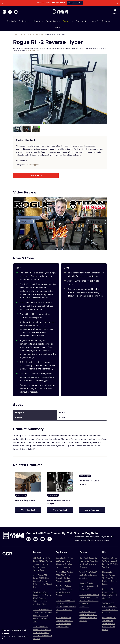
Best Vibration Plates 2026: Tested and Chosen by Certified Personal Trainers (64, 562)
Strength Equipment (27, 34)
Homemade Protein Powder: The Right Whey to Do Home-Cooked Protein (110, 578)
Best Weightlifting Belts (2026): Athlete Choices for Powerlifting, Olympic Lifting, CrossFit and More (66, 606)
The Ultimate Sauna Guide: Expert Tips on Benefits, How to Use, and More (88, 616)
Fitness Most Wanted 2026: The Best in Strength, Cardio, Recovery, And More (64, 576)
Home (15, 34)
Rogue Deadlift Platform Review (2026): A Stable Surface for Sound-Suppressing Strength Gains (42, 615)
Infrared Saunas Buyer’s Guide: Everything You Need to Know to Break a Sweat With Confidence (89, 600)
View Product (28, 510)
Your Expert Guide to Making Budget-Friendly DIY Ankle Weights (110, 562)
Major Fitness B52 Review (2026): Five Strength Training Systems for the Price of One (42, 581)
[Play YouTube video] (60, 224)
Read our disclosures (33, 50)
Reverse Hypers (41, 34)
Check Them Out (75, 3)
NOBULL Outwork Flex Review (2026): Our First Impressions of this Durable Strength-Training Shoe (42, 564)
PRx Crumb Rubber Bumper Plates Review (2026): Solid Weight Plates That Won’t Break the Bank (42, 632)
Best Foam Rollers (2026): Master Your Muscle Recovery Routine (64, 591)
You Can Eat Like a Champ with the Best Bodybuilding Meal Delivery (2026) (64, 622)
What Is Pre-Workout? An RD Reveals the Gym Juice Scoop (89, 575)
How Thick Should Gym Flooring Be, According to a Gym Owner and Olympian (89, 562)
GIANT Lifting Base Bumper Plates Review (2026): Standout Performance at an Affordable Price (42, 598)
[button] (2, 3)
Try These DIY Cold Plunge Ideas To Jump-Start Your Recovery (110, 608)
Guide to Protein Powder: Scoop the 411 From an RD (89, 586)
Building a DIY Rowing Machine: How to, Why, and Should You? (109, 594)
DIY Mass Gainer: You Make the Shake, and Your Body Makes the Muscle (109, 623)
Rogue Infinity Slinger (25, 500)
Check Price (36, 175)
